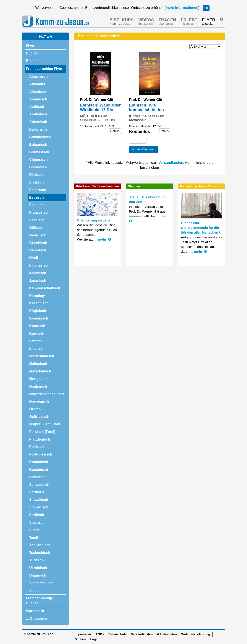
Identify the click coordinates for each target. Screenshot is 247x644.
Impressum (83, 634)
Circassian (38, 167)
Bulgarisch (38, 145)
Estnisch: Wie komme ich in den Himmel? (146, 110)
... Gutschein (36, 619)
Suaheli (35, 530)
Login (94, 639)
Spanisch (37, 522)
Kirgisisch (38, 311)
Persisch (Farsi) (42, 432)
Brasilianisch (40, 137)
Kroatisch (37, 326)
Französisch (39, 212)
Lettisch (36, 341)
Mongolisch (39, 379)
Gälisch (36, 228)
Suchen (80, 639)
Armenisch (38, 122)
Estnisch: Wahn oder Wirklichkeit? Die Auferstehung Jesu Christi (100, 112)
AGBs (100, 634)
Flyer (30, 45)
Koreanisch (39, 318)
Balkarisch (38, 129)
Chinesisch (38, 160)
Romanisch (39, 462)
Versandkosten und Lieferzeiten (154, 634)
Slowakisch (39, 500)
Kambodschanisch (45, 288)
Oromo (35, 409)
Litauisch (37, 348)
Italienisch (38, 273)
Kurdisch (37, 333)
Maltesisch (38, 364)
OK (206, 8)
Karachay (37, 296)
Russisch (37, 477)
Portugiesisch (41, 454)
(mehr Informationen (181, 8)
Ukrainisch (38, 568)
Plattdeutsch (40, 439)
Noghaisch (38, 386)
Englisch (37, 182)
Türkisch (37, 560)
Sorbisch (37, 515)
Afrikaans (37, 84)
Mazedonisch (40, 371)
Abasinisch (38, 76)
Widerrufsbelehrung (196, 634)
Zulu (33, 590)
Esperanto (38, 190)
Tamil (34, 538)
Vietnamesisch (41, 583)
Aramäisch (38, 114)
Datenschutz (118, 634)
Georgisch (38, 235)
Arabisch (37, 107)
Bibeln (31, 61)
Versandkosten (171, 163)
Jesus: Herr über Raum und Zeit (147, 199)
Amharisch (38, 99)
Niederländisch (42, 356)
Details (115, 131)
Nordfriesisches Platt (47, 394)
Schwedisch (39, 485)
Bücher (32, 53)
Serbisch (37, 492)
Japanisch (38, 281)
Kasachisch (39, 303)
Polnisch (37, 447)
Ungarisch (38, 575)
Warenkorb (35, 611)
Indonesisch (39, 265)
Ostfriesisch (39, 417)
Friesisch (37, 220)
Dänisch (36, 175)
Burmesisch (39, 152)
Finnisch (36, 205)
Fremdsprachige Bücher (39, 601)
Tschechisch (40, 553)
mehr (105, 239)
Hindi (34, 258)
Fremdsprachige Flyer (44, 69)
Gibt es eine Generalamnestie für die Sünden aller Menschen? (201, 228)
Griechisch (38, 243)
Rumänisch (39, 469)
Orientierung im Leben (95, 220)
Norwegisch (39, 401)
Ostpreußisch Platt (45, 424)
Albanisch (37, 92)
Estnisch (37, 197)
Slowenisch (39, 507)
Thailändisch (40, 545)
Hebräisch (38, 250)
